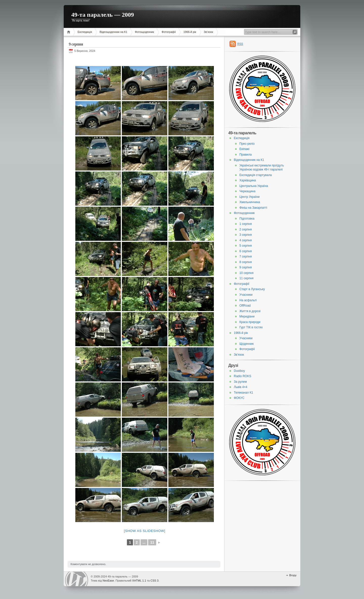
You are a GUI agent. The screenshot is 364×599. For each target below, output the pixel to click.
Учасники (246, 295)
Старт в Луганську (252, 289)
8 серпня (246, 262)
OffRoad (245, 306)
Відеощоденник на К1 (113, 32)
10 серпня (246, 273)
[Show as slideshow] (145, 531)
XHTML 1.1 (139, 581)
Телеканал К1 (243, 393)
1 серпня (246, 224)
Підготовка (247, 219)
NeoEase (108, 581)
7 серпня (246, 256)
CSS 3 (154, 581)
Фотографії (169, 32)
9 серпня (246, 267)
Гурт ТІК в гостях (251, 327)
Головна (69, 32)
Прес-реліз (247, 144)
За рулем (240, 382)
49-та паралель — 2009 (103, 15)
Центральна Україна (254, 186)
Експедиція (85, 32)
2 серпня (246, 229)
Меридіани (247, 316)
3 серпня (246, 235)
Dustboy (239, 371)
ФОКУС (239, 398)
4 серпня (246, 240)
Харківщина (248, 180)
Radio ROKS (243, 376)
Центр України (249, 197)
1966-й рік (190, 32)
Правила (246, 155)
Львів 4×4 (241, 387)
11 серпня (246, 278)
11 (152, 542)
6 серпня (246, 251)
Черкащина (247, 191)
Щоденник (247, 344)
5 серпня (246, 246)
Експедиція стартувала (256, 175)
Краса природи (250, 322)
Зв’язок (208, 32)
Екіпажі (244, 149)
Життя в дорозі (250, 311)
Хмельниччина (250, 202)
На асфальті (248, 300)
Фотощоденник (145, 32)
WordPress (77, 579)
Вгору (293, 575)
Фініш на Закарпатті (253, 208)
